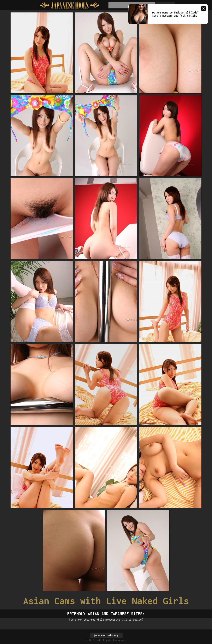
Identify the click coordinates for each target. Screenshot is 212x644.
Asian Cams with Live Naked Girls (106, 601)
